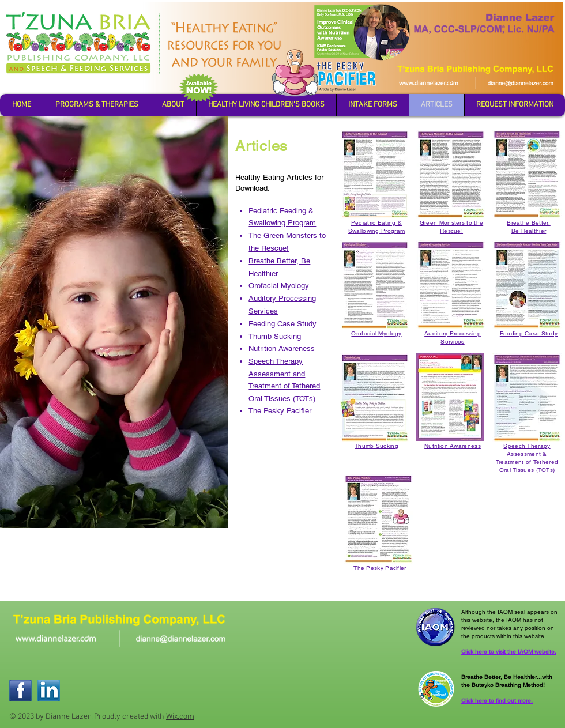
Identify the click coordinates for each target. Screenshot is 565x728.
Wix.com (180, 717)
